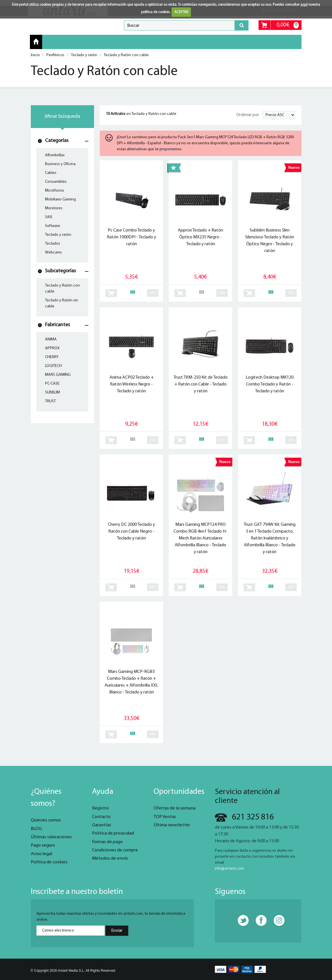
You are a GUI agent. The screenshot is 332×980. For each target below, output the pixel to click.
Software (53, 226)
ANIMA (51, 339)
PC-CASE (52, 384)
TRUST (50, 401)
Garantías (102, 825)
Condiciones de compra (115, 850)
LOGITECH (53, 366)
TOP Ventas (165, 817)
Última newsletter (172, 825)
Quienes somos (46, 820)
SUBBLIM (52, 392)
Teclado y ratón (58, 235)
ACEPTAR (181, 12)
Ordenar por (248, 115)
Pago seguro (43, 845)
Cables (51, 173)
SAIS (49, 217)
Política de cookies (49, 862)
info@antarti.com (229, 869)
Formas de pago (107, 842)
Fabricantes (57, 325)
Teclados (53, 244)
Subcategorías (60, 271)
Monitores (54, 208)
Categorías (57, 141)
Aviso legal (41, 854)
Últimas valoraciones (51, 837)
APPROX (52, 348)
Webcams (53, 252)
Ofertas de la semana (175, 808)
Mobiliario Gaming (60, 199)
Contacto (101, 817)
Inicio (36, 42)
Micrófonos (55, 191)
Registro (100, 808)
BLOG (36, 829)
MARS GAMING (58, 375)
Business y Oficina (60, 164)
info (153, 293)
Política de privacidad (113, 833)
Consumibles (56, 182)
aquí (304, 5)
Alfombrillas (55, 155)
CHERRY (52, 357)
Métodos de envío (110, 859)
